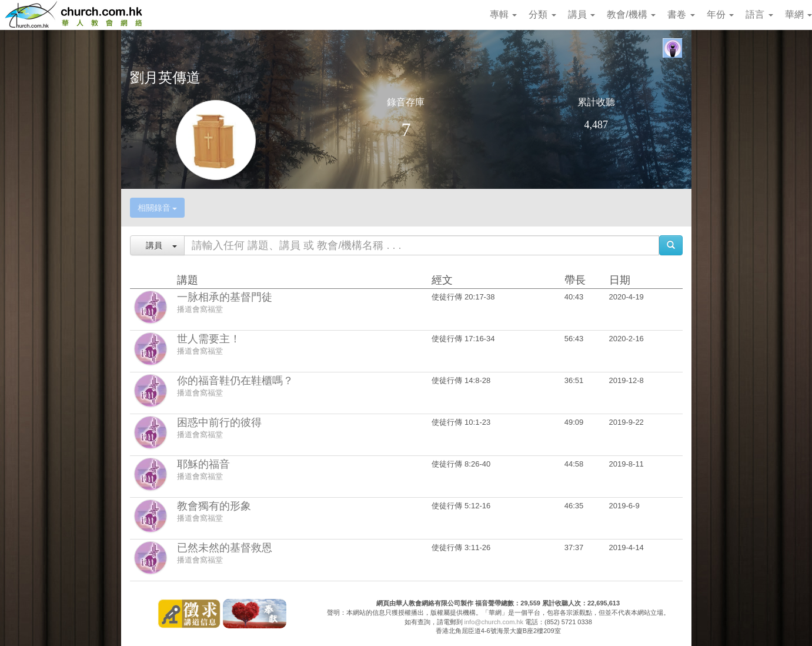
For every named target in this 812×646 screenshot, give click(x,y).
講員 (582, 14)
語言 (759, 14)
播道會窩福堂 (200, 309)
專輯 (503, 14)
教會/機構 (631, 14)
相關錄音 (158, 208)
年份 (720, 14)
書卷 (681, 14)
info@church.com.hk (494, 622)
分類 (542, 14)
